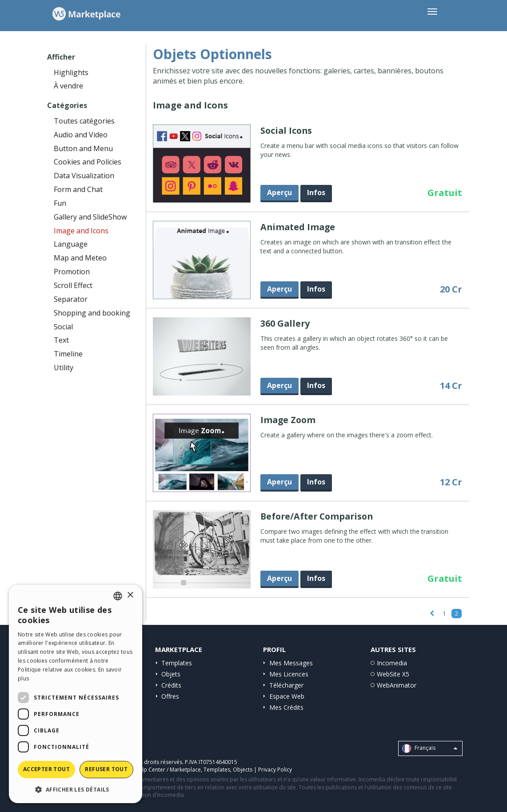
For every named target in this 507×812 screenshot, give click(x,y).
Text (61, 340)
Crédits (171, 685)
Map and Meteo (80, 258)
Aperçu (279, 192)
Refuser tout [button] (106, 769)
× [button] (130, 595)
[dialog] (76, 694)
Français (430, 748)
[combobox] (118, 596)
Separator (71, 299)
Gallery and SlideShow (90, 217)
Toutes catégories (84, 121)
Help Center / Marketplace (168, 770)
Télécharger (286, 685)
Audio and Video (81, 135)
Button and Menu (83, 148)
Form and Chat (78, 189)
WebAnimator (397, 685)
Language (71, 244)
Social (63, 327)
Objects (243, 770)
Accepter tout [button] (46, 769)
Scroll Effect (73, 285)
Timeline (68, 354)
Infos (316, 192)
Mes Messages (291, 663)
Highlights (71, 72)
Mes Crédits (286, 707)
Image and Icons (81, 231)
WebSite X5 (393, 674)
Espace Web (287, 696)
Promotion (72, 272)
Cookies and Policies (88, 162)
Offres (170, 696)
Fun (60, 203)
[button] (76, 789)
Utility (64, 368)
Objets (171, 674)
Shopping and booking (92, 313)
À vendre (68, 86)
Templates (177, 663)
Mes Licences (289, 674)
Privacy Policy (275, 770)
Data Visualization (84, 176)
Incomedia (392, 663)
